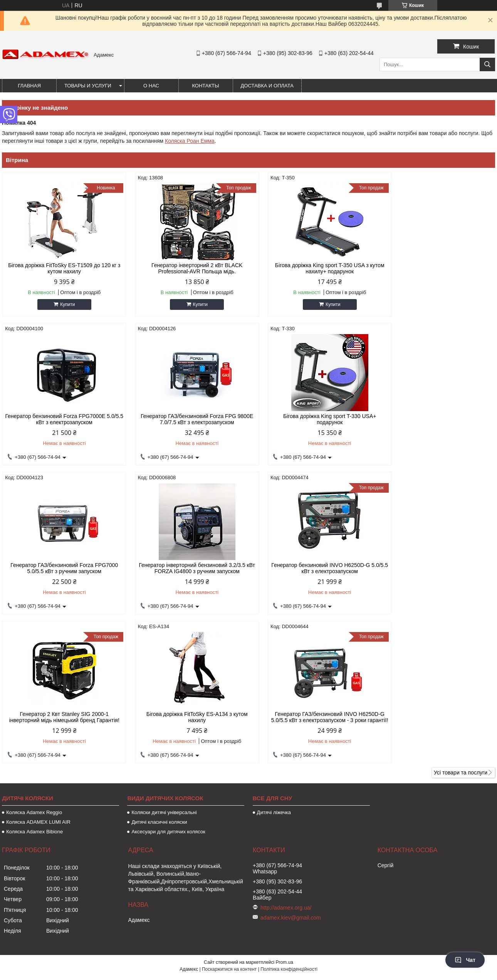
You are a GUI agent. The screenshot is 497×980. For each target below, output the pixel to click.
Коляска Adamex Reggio (34, 670)
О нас (151, 86)
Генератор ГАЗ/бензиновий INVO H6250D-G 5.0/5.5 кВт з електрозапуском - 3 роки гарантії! (437, 571)
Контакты (205, 86)
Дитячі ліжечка (274, 670)
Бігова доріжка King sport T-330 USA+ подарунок (186, 419)
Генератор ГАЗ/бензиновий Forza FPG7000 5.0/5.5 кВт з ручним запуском (311, 419)
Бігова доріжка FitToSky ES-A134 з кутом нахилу (311, 568)
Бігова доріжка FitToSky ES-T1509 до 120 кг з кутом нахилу (61, 268)
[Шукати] (487, 64)
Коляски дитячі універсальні (164, 670)
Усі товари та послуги (461, 630)
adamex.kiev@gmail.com (291, 775)
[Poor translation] (28, 869)
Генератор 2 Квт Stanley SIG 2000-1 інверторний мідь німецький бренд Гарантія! (186, 568)
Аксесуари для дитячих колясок (168, 689)
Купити (64, 304)
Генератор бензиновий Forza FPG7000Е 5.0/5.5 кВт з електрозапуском (437, 268)
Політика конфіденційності (289, 826)
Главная (29, 86)
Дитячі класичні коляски (159, 679)
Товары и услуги (88, 86)
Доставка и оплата (267, 86)
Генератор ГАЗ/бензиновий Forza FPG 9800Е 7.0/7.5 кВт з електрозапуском (60, 419)
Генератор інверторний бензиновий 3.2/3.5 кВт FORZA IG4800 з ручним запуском (437, 419)
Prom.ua (285, 819)
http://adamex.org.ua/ (286, 765)
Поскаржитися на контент (229, 826)
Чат (465, 960)
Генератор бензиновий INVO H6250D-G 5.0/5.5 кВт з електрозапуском (60, 568)
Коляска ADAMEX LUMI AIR (38, 679)
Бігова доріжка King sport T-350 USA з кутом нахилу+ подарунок (311, 268)
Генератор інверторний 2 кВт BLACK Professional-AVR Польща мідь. (186, 268)
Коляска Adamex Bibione (34, 689)
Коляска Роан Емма (190, 141)
